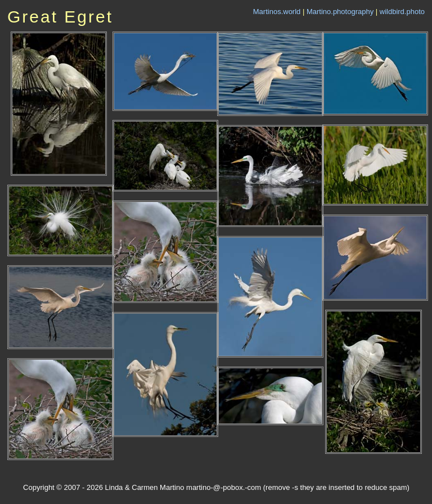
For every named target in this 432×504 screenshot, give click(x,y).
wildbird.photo (402, 12)
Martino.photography (340, 12)
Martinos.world (277, 12)
